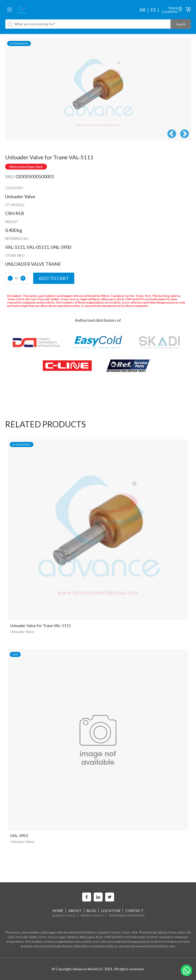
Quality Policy (64, 915)
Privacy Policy (92, 915)
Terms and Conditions (127, 915)
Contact (134, 911)
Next (185, 134)
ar (142, 10)
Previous (172, 134)
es (153, 10)
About (75, 911)
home (58, 911)
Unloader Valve (22, 632)
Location (111, 911)
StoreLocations (170, 10)
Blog (91, 911)
